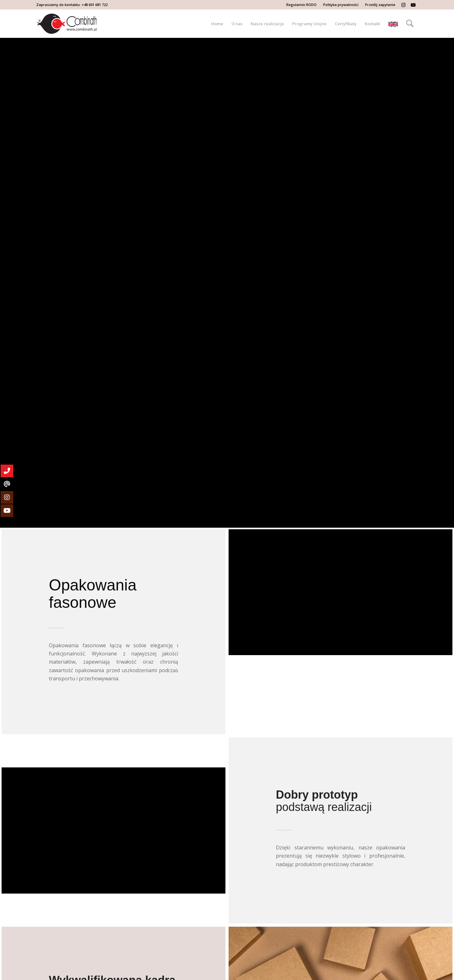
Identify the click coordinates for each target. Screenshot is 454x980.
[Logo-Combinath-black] (67, 24)
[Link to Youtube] (413, 5)
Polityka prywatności (341, 5)
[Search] (410, 24)
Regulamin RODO (301, 5)
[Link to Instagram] (403, 5)
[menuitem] (302, 5)
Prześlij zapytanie (380, 5)
